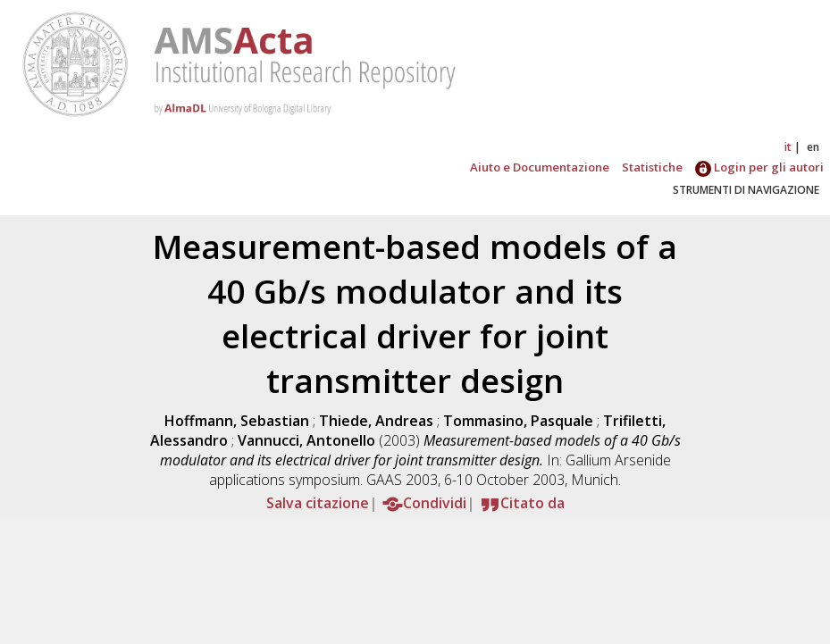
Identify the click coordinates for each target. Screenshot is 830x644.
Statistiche (652, 167)
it (788, 147)
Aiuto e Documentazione (540, 167)
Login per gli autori (759, 167)
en (813, 147)
